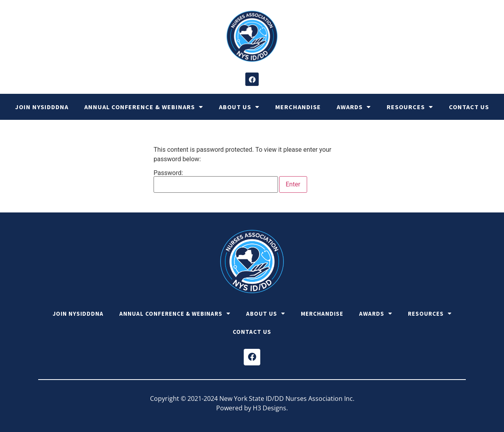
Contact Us (469, 107)
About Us (239, 107)
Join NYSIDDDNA (42, 107)
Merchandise (298, 107)
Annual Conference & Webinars (144, 107)
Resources (410, 107)
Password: (216, 181)
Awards (354, 107)
